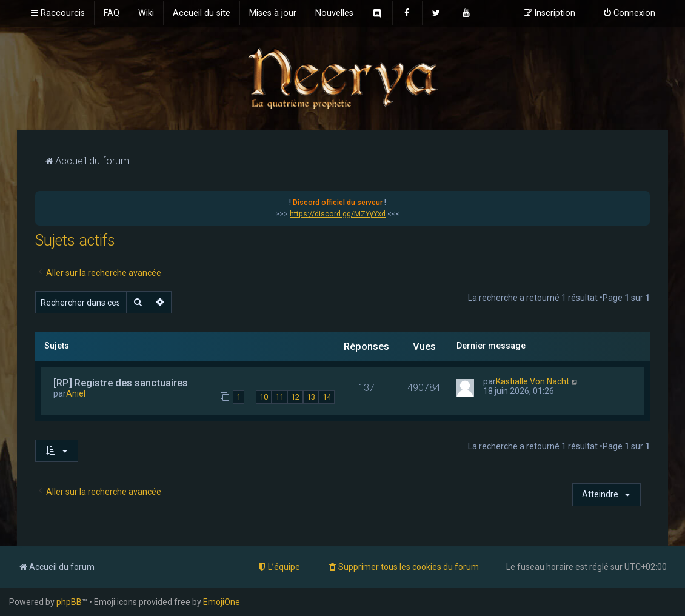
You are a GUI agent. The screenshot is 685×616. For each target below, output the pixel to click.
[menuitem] (112, 13)
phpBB (69, 602)
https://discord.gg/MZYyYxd (338, 214)
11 (279, 397)
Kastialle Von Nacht (533, 381)
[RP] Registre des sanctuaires (121, 383)
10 (264, 397)
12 (295, 397)
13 (311, 397)
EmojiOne (222, 602)
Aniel (76, 393)
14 (327, 397)
